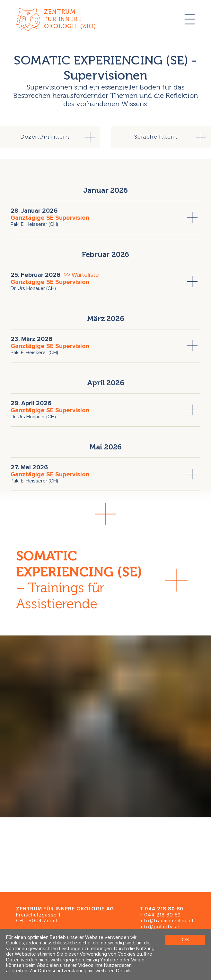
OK (185, 940)
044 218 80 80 (164, 909)
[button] (105, 514)
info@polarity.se (160, 927)
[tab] (50, 137)
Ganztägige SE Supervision (50, 218)
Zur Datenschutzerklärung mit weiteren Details (80, 971)
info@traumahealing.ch (167, 921)
